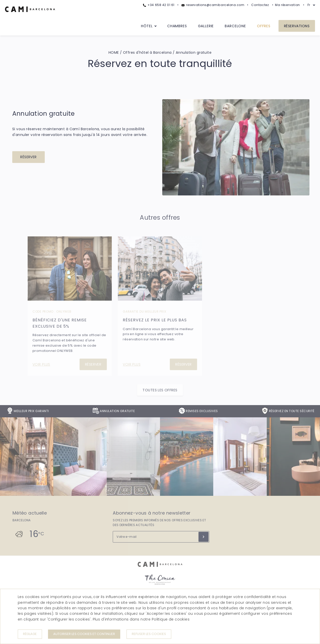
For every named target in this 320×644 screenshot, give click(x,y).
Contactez (260, 5)
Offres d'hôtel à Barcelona (147, 52)
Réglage (30, 634)
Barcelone (235, 26)
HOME (114, 52)
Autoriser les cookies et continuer (84, 634)
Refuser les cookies (149, 634)
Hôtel (147, 26)
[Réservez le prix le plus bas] (160, 269)
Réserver (28, 157)
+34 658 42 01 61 (159, 5)
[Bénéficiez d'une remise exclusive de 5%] (70, 269)
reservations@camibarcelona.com (213, 5)
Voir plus (41, 364)
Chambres (177, 26)
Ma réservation (287, 5)
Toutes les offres (160, 390)
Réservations (297, 26)
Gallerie (206, 26)
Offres (264, 26)
